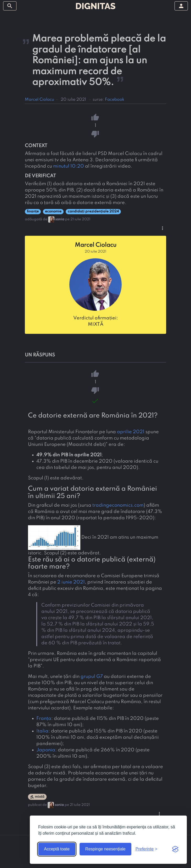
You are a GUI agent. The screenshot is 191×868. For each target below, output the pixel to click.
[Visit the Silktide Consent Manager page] (175, 849)
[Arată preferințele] (147, 849)
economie (53, 211)
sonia (60, 219)
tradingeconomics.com (118, 505)
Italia (42, 731)
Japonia (46, 750)
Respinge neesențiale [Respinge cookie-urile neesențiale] (105, 849)
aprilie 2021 (131, 432)
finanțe (33, 211)
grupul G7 (92, 677)
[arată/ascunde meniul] (10, 6)
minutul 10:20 (69, 166)
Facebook (115, 100)
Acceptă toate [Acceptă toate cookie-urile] (57, 849)
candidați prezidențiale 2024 (93, 211)
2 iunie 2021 (71, 582)
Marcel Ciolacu (40, 100)
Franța (44, 719)
